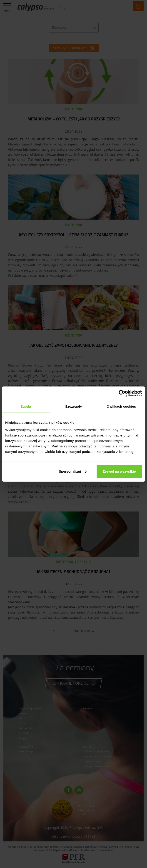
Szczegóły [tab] (73, 406)
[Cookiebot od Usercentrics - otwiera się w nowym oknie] (122, 393)
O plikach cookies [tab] (121, 406)
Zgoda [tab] (26, 406)
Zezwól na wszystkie (119, 471)
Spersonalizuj (73, 471)
